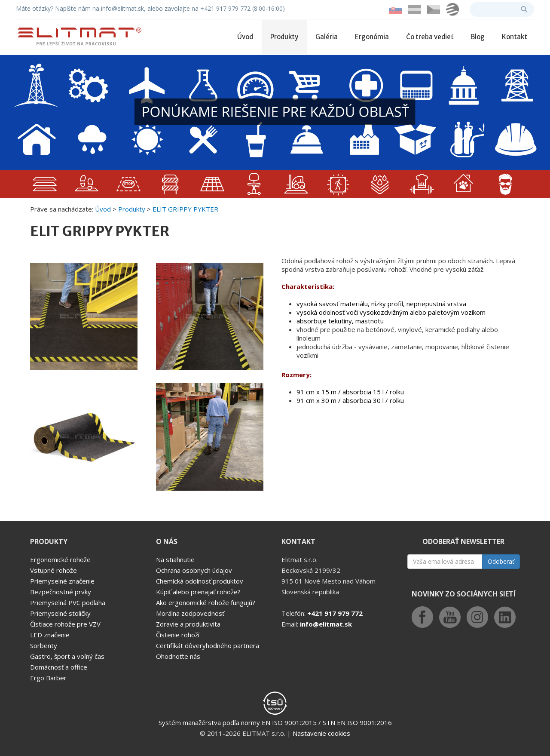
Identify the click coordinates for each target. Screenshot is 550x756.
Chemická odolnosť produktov (200, 581)
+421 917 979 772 (335, 613)
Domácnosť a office (59, 667)
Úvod (245, 37)
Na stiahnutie (175, 559)
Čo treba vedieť (430, 37)
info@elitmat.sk (326, 624)
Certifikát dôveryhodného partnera (208, 645)
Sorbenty (44, 645)
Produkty (284, 37)
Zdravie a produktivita (188, 624)
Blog (478, 37)
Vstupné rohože (53, 570)
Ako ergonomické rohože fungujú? (206, 602)
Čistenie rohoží (178, 635)
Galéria (327, 37)
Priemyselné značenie (62, 581)
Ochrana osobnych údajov (194, 570)
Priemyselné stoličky (60, 613)
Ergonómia (372, 37)
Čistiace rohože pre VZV (65, 624)
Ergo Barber (48, 678)
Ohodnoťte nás (178, 656)
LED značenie (50, 635)
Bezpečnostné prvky (61, 592)
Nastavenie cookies (321, 733)
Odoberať (501, 561)
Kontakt (515, 37)
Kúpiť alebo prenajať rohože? (198, 592)
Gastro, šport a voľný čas (67, 656)
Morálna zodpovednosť (190, 613)
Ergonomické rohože (60, 559)
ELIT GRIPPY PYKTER (185, 209)
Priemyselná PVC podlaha (68, 602)
